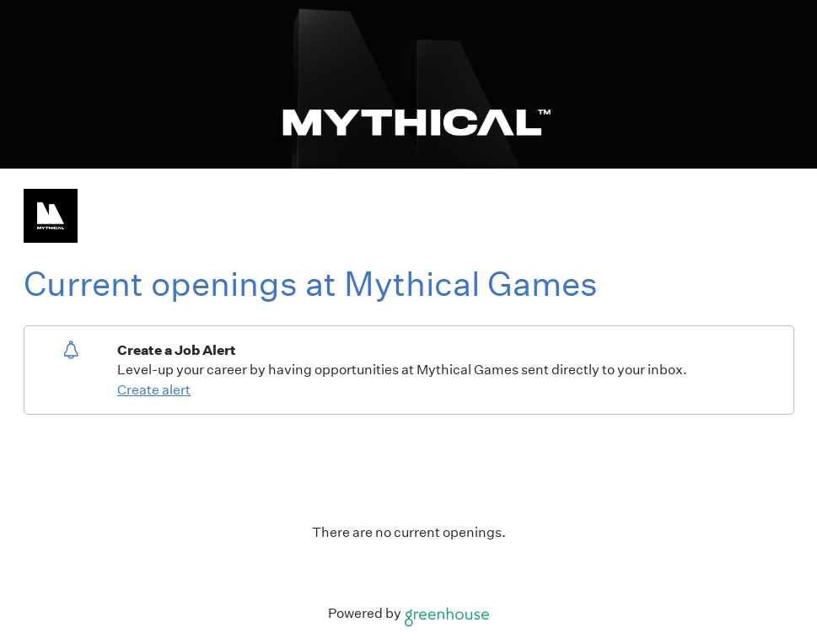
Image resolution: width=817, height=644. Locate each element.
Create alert (154, 390)
